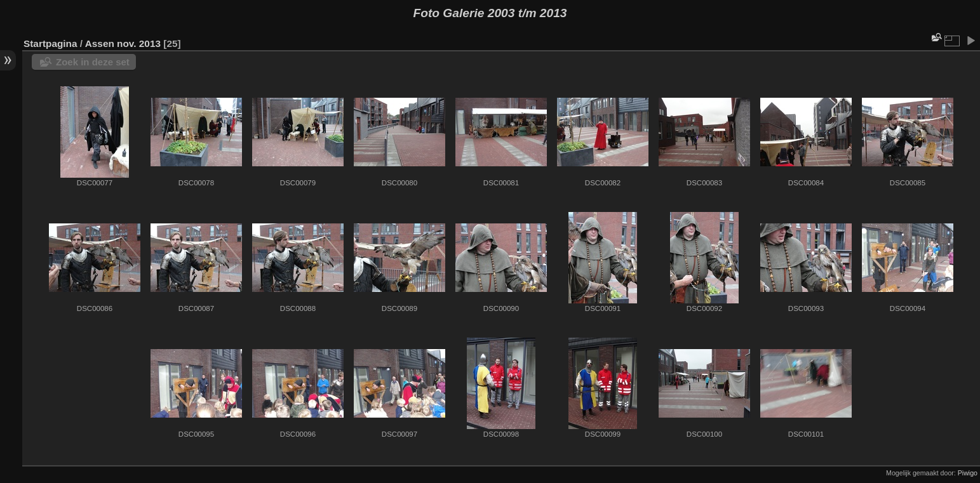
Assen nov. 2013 (123, 43)
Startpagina (50, 43)
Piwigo (968, 473)
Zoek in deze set (93, 62)
